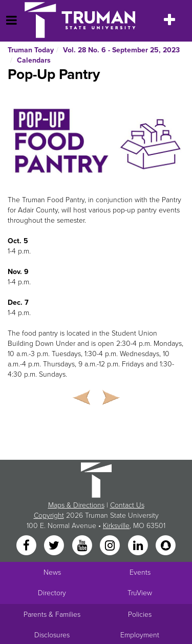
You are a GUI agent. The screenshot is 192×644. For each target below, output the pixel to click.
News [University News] (52, 572)
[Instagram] (111, 546)
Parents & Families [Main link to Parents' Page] (52, 614)
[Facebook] (27, 546)
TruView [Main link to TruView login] (140, 593)
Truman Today (31, 50)
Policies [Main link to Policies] (140, 614)
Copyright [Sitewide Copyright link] (49, 515)
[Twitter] (55, 546)
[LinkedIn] (139, 546)
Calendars (34, 60)
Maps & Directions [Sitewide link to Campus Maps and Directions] (76, 505)
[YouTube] (83, 546)
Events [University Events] (140, 572)
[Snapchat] (165, 546)
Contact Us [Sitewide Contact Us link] (127, 505)
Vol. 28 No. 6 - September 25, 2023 (121, 50)
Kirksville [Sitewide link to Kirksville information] (116, 526)
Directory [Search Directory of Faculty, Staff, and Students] (52, 593)
